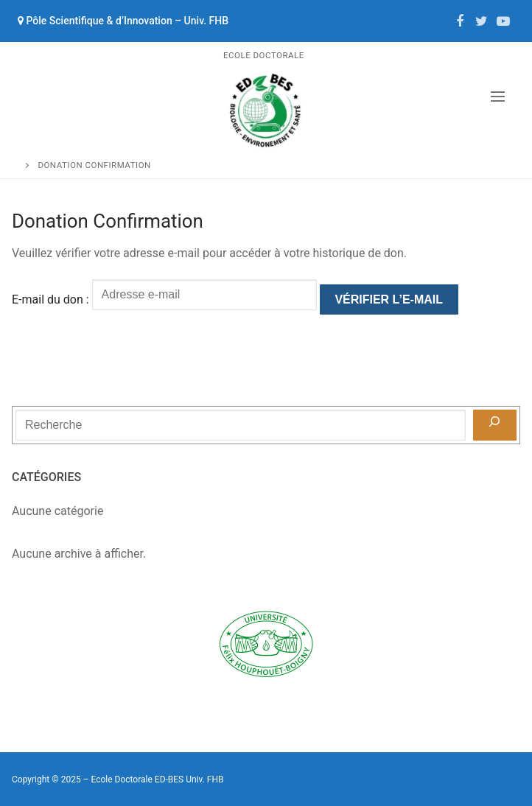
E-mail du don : (50, 299)
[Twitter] (482, 21)
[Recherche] (495, 425)
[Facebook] (460, 21)
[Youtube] (503, 21)
